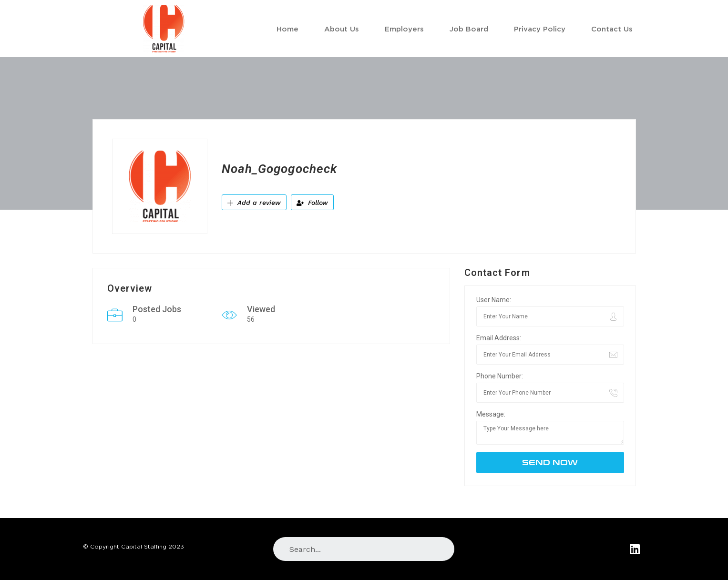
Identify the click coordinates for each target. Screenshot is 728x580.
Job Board (469, 29)
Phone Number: (500, 376)
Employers (404, 29)
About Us (342, 29)
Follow (312, 203)
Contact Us (612, 29)
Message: (491, 414)
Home (287, 29)
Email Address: (499, 338)
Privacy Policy (540, 29)
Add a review (254, 203)
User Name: (494, 300)
